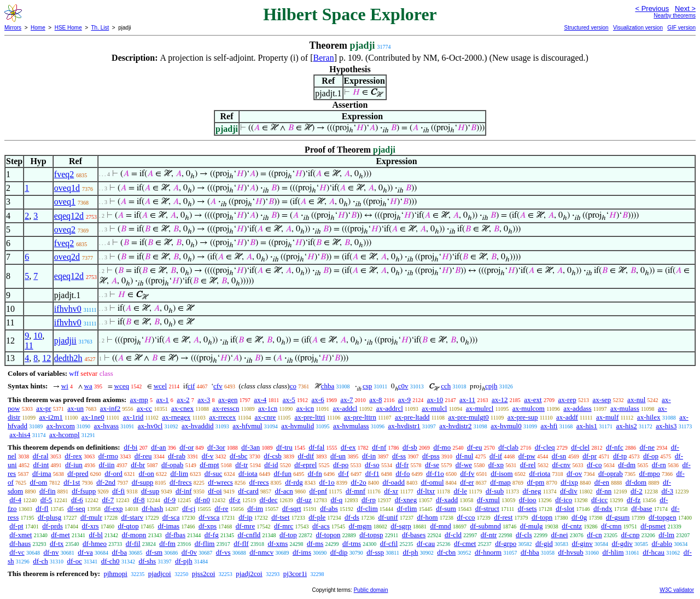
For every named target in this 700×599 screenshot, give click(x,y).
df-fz (634, 500)
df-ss (399, 456)
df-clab (508, 447)
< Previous (652, 8)
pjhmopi (115, 574)
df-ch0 (110, 561)
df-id (271, 465)
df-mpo (650, 473)
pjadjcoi (160, 574)
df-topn (542, 517)
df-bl (96, 535)
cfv (218, 386)
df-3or (216, 447)
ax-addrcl (390, 408)
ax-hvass (107, 426)
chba (328, 386)
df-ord (113, 473)
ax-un (75, 408)
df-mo (442, 447)
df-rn (659, 465)
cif (191, 386)
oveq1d (67, 188)
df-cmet (465, 543)
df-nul (464, 456)
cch (446, 386)
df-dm (627, 465)
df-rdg (294, 482)
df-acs (321, 526)
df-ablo (662, 543)
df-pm (536, 482)
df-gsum (618, 517)
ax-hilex (649, 417)
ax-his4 (20, 435)
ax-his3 (666, 426)
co (293, 386)
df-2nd (106, 482)
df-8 (139, 500)
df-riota (539, 473)
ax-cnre (265, 417)
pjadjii (65, 341)
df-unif (388, 517)
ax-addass (577, 408)
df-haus (20, 543)
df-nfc (615, 447)
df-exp (113, 508)
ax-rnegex (176, 417)
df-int (41, 465)
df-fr (402, 465)
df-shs (147, 561)
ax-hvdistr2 (455, 426)
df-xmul (488, 500)
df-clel (580, 447)
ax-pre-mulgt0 (468, 417)
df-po (341, 465)
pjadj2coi (249, 574)
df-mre (245, 526)
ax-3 (204, 400)
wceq (122, 386)
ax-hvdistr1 (404, 426)
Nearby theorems (675, 16)
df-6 (77, 500)
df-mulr (91, 517)
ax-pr (43, 408)
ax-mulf (607, 417)
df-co (594, 465)
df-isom (501, 473)
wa (88, 386)
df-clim (367, 508)
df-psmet (653, 526)
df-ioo (528, 500)
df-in (369, 456)
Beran (323, 58)
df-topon (328, 535)
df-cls (524, 535)
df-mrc (284, 526)
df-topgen (663, 517)
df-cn (594, 535)
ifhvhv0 (68, 309)
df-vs (223, 552)
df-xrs (91, 526)
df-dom (636, 482)
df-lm (666, 535)
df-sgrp (401, 526)
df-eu (474, 447)
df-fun (282, 473)
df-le (460, 491)
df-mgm (360, 526)
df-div (569, 491)
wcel (161, 386)
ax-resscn (226, 408)
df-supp (143, 482)
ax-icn (305, 408)
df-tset (280, 517)
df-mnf (355, 491)
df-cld (453, 535)
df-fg (212, 535)
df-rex (73, 456)
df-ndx (603, 508)
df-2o (359, 482)
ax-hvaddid (197, 426)
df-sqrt (292, 508)
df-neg (532, 491)
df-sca (171, 517)
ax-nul (636, 400)
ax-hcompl (65, 435)
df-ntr (489, 535)
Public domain (371, 590)
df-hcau (654, 552)
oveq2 (65, 229)
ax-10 (435, 400)
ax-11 (467, 400)
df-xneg (406, 500)
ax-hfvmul (247, 426)
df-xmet (21, 535)
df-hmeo (95, 543)
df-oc (75, 561)
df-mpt (209, 465)
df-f (343, 473)
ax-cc (144, 408)
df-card (248, 491)
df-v (208, 456)
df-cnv (561, 465)
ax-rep (567, 400)
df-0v (189, 552)
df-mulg (532, 526)
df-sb (410, 447)
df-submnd (486, 526)
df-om (39, 482)
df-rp (369, 500)
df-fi (118, 491)
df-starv (132, 517)
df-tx (57, 543)
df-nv (51, 552)
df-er (467, 482)
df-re (221, 508)
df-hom (427, 517)
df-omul (433, 482)
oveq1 (65, 202)
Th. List (100, 28)
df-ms (315, 543)
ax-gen (228, 400)
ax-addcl (345, 408)
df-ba (119, 552)
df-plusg (49, 517)
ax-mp (139, 400)
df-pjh (184, 561)
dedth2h (68, 358)
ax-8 (375, 400)
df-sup (150, 491)
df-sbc (239, 456)
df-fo (402, 473)
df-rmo (108, 456)
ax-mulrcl (480, 408)
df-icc (599, 500)
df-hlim (613, 552)
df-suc (214, 473)
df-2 (637, 491)
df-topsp (371, 535)
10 (38, 336)
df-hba (530, 552)
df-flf (241, 543)
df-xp (496, 465)
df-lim (180, 473)
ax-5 (289, 400)
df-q (337, 500)
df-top (288, 535)
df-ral (41, 456)
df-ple (317, 517)
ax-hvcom (61, 426)
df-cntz (572, 526)
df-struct (487, 508)
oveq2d (67, 257)
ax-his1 (587, 426)
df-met (60, 535)
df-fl (42, 508)
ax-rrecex (222, 417)
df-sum (446, 508)
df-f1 (372, 473)
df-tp (620, 456)
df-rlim (407, 508)
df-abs (329, 508)
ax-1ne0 (93, 417)
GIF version (681, 28)
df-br (138, 465)
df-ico (564, 500)
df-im (255, 508)
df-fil (133, 543)
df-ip (245, 517)
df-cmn (611, 526)
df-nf (379, 447)
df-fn (315, 473)
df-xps (208, 526)
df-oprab (611, 473)
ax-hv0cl (150, 426)
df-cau (426, 543)
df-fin (48, 491)
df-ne (647, 447)
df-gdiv (622, 543)
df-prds (52, 526)
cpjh (491, 386)
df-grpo (506, 543)
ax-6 (318, 400)
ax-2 (183, 400)
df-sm (154, 552)
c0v (403, 386)
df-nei (559, 535)
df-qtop (128, 526)
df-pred (78, 473)
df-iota (248, 473)
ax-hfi (549, 426)
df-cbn (446, 552)
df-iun (74, 465)
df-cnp (630, 535)
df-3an (250, 447)
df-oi (215, 491)
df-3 (667, 491)
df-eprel (305, 465)
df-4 (15, 500)
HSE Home (68, 28)
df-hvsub (571, 552)
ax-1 (163, 400)
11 (29, 345)
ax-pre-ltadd (412, 417)
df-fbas (175, 535)
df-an (158, 447)
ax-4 (260, 400)
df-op (651, 456)
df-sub (495, 491)
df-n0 (202, 500)
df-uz (304, 500)
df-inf (184, 491)
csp (367, 386)
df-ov (574, 473)
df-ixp (569, 482)
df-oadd (393, 482)
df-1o (327, 482)
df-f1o (435, 473)
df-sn (559, 456)
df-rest (503, 517)
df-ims (302, 552)
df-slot (565, 508)
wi (65, 386)
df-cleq (545, 447)
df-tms (352, 543)
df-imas (168, 526)
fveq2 (64, 174)
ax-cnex (182, 408)
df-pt (16, 526)
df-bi (130, 447)
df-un (338, 456)
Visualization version (638, 28)
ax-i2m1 (51, 417)
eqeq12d (69, 216)
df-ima (42, 473)
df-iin (107, 465)
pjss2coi (204, 574)
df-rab (177, 456)
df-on (147, 473)
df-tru (284, 447)
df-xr (391, 491)
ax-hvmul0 (506, 426)
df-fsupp (84, 491)
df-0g (579, 517)
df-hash (152, 508)
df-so (372, 465)
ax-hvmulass (351, 426)
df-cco (466, 517)
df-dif (306, 456)
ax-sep (602, 400)
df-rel (528, 465)
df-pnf (319, 491)
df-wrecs (220, 482)
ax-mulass (625, 408)
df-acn (284, 491)
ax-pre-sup (523, 417)
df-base (641, 508)
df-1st (72, 482)
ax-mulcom (529, 408)
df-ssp (375, 552)
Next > (685, 8)
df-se (432, 465)
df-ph (410, 552)
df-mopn (134, 535)
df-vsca (209, 517)
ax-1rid (133, 417)
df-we (464, 465)
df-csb (273, 456)
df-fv (467, 473)
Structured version (586, 28)
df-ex (348, 447)
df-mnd (441, 526)
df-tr (241, 465)
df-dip (339, 552)
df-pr (590, 456)
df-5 (46, 500)
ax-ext (533, 400)
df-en (602, 482)
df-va (85, 552)
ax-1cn (268, 408)
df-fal (316, 447)
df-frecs (180, 482)
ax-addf (567, 417)
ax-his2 (627, 426)
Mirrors (13, 28)
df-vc (17, 552)
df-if (496, 456)
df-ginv (582, 543)
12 (46, 358)
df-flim (205, 543)
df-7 (108, 500)
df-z (235, 500)
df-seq (76, 508)
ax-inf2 (110, 408)
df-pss (431, 456)
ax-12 (500, 400)
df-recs (259, 482)
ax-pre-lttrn (360, 417)
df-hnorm (488, 552)
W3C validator (677, 590)
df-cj (189, 508)
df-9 (170, 500)
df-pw (527, 456)
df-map (500, 482)
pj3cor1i (295, 574)
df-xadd (447, 500)
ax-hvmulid (297, 426)
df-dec (268, 500)
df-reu (143, 456)
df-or (186, 447)
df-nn (604, 491)
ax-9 (404, 400)
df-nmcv (261, 552)
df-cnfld (249, 535)
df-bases (414, 535)
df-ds (352, 517)
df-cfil (389, 543)
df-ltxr (426, 491)
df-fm (167, 543)
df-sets (527, 508)
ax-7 (346, 400)
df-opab (172, 465)
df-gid (544, 543)
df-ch (40, 561)
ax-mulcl (434, 408)
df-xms (278, 543)
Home (38, 28)
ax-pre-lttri (310, 417)
